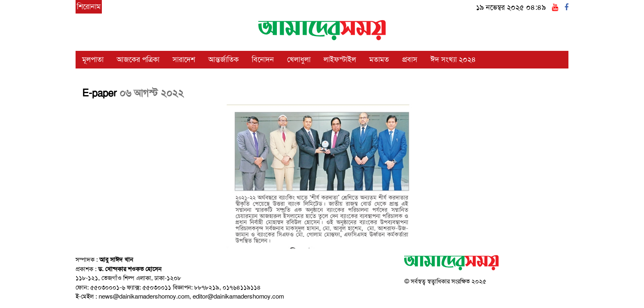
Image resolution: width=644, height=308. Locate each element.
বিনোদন (263, 59)
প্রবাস (410, 59)
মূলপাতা (93, 59)
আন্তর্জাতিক (223, 59)
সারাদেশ (184, 59)
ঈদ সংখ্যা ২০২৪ (453, 59)
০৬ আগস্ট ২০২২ (152, 93)
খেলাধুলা (299, 59)
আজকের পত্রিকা (138, 59)
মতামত (379, 59)
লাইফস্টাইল (340, 59)
